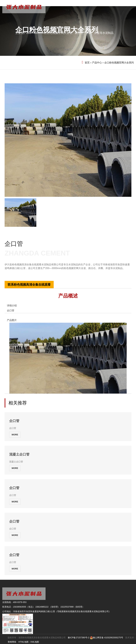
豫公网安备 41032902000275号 (106, 638)
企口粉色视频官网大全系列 (119, 63)
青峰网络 (12, 642)
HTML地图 (23, 642)
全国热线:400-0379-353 (16, 272)
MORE (15, 435)
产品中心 (97, 63)
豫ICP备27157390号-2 (79, 638)
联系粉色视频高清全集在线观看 (29, 285)
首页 (87, 63)
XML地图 (35, 642)
